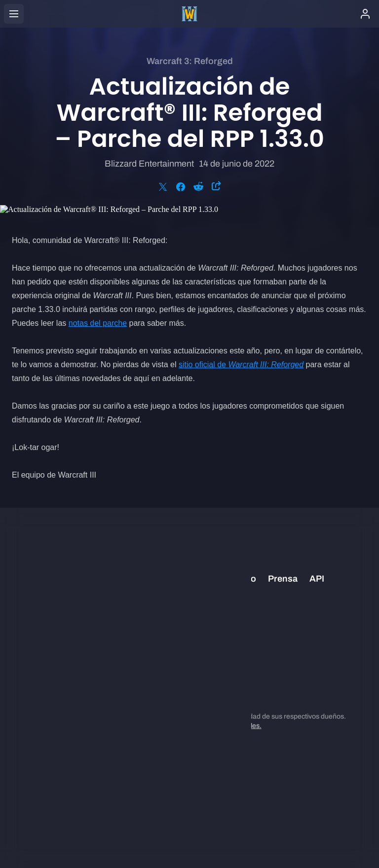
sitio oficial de (241, 365)
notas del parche (98, 323)
